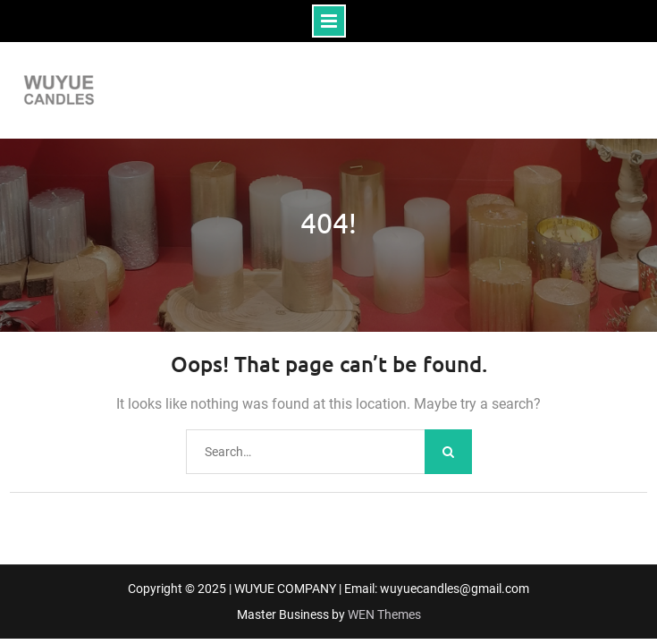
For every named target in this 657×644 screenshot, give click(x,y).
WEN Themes (384, 614)
